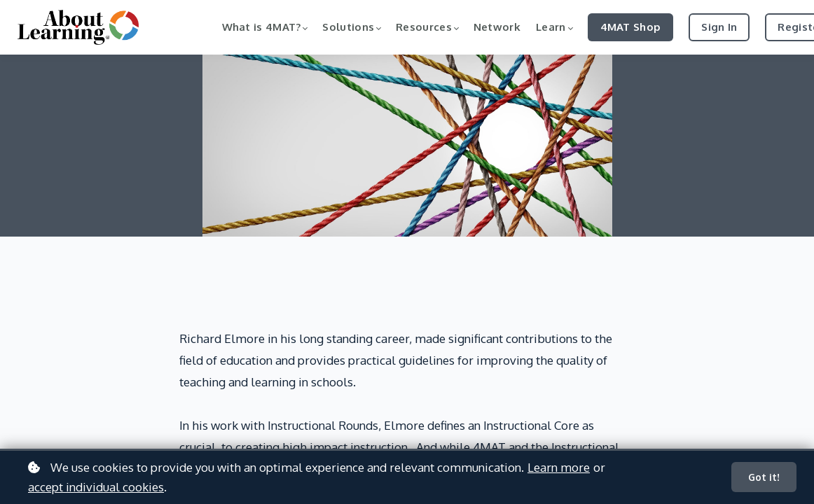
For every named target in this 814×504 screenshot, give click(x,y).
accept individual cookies (96, 487)
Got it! (764, 477)
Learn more (559, 467)
